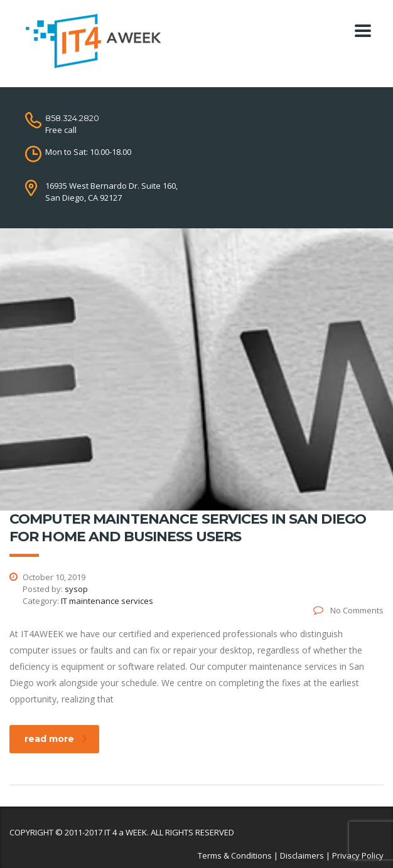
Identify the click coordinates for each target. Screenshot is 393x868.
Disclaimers (302, 855)
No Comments (348, 610)
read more (56, 739)
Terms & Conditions (235, 855)
